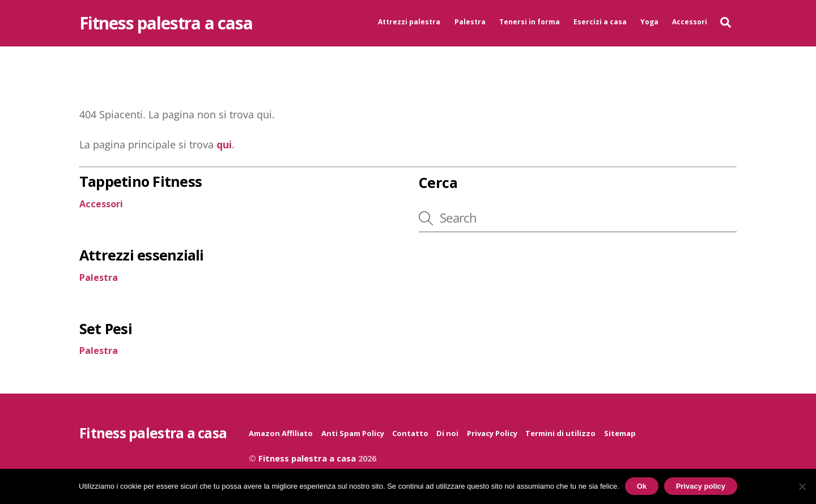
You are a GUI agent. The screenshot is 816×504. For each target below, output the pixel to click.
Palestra (470, 22)
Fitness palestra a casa (307, 460)
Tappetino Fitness (141, 182)
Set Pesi (106, 330)
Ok (642, 486)
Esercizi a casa (600, 22)
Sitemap (620, 434)
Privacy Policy (492, 434)
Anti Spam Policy (353, 434)
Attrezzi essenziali (142, 256)
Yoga (649, 22)
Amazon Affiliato (281, 434)
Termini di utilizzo (560, 434)
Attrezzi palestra (409, 22)
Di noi (447, 434)
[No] (802, 486)
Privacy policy (701, 486)
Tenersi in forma (530, 22)
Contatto (410, 434)
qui (224, 146)
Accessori (690, 22)
